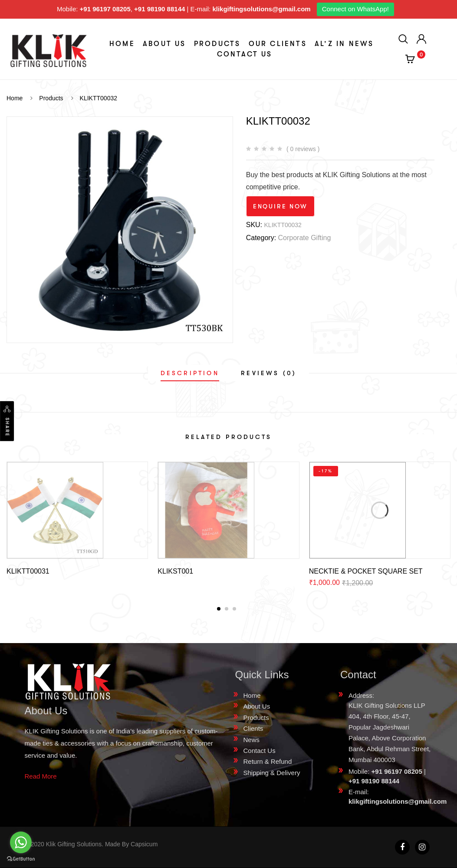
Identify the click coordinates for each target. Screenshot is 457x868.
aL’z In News (344, 44)
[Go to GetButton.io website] (21, 859)
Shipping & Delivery (272, 773)
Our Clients (278, 44)
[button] (219, 609)
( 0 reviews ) (303, 149)
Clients (253, 728)
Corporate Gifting (305, 238)
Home (122, 44)
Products (217, 44)
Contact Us (245, 54)
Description (190, 373)
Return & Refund (268, 761)
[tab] (190, 373)
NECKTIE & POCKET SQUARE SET (366, 571)
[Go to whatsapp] (21, 842)
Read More (41, 776)
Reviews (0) (269, 373)
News (252, 740)
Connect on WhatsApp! (355, 9)
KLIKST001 (175, 571)
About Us (164, 44)
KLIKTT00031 (28, 571)
